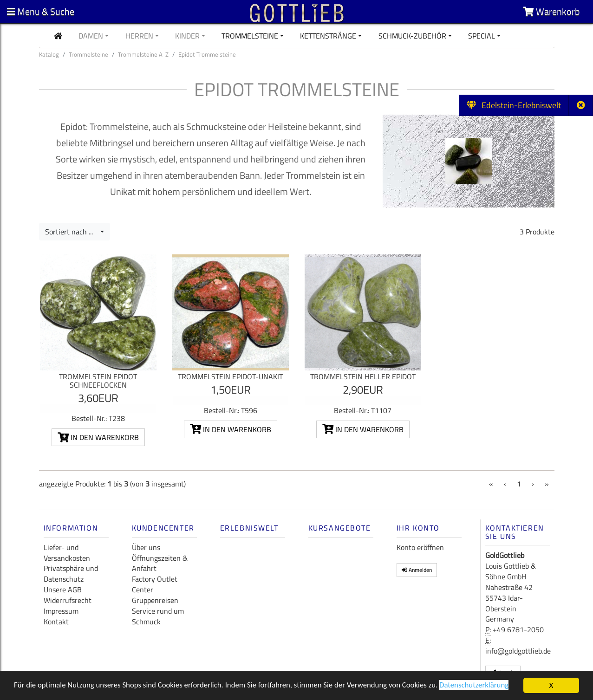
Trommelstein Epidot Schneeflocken (98, 381)
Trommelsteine (250, 36)
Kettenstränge (328, 36)
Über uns (146, 547)
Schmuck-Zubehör (412, 36)
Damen (91, 36)
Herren (139, 36)
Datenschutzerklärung (480, 687)
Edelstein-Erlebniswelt (514, 105)
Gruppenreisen (155, 600)
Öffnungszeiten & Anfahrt (160, 563)
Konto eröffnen (420, 547)
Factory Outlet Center (155, 584)
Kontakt (56, 622)
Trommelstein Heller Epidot (363, 376)
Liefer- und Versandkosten (67, 553)
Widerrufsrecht (68, 600)
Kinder (187, 36)
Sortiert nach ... (72, 232)
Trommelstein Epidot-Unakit (230, 376)
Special (482, 36)
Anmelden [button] (417, 570)
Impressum (61, 611)
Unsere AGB (63, 590)
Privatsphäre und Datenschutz (71, 574)
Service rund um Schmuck (158, 616)
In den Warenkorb (98, 437)
